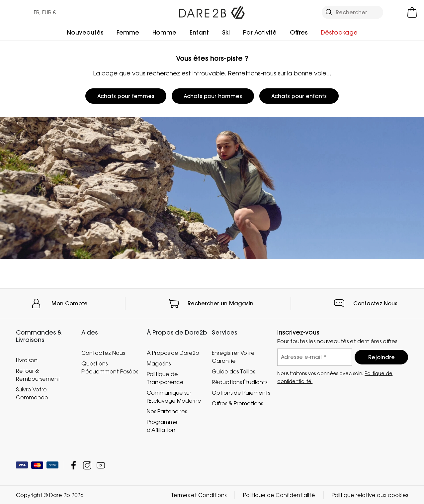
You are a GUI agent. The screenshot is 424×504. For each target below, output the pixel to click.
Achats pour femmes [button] (126, 96)
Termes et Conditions (199, 495)
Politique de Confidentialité (279, 495)
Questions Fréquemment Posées (110, 367)
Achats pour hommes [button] (213, 96)
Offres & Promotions (237, 403)
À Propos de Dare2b (173, 353)
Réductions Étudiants (240, 382)
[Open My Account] (397, 12)
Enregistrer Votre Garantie (233, 357)
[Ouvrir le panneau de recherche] (352, 12)
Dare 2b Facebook (74, 465)
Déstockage (339, 32)
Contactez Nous (375, 303)
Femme (128, 32)
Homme (164, 32)
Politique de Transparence (165, 378)
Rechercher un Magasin (220, 303)
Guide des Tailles (233, 371)
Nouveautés (85, 32)
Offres (299, 32)
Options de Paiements (241, 393)
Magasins (159, 363)
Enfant (199, 32)
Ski (226, 32)
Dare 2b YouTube (101, 465)
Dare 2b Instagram (87, 465)
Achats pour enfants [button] (299, 96)
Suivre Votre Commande (32, 393)
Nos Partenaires (167, 411)
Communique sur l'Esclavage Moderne (174, 397)
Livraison (27, 360)
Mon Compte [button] (70, 303)
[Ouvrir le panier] (412, 12)
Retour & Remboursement (38, 374)
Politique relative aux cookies (370, 495)
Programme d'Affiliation (162, 426)
